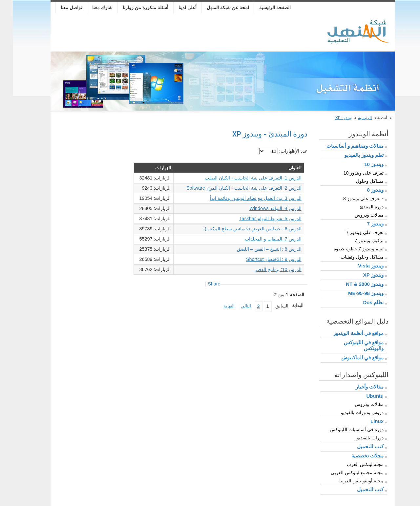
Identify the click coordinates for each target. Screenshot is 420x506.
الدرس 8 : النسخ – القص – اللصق (256, 249)
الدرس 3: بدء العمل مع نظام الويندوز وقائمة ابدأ (243, 198)
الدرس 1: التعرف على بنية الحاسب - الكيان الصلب (240, 178)
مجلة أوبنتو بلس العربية (348, 481)
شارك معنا (90, 8)
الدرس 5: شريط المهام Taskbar (257, 219)
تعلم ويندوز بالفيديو (351, 155)
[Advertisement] (160, 33)
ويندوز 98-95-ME (353, 293)
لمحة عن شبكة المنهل (215, 8)
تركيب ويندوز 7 (356, 241)
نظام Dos (360, 302)
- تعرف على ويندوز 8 (351, 199)
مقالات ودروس (356, 215)
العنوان (282, 168)
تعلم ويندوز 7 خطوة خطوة (346, 249)
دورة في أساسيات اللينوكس (344, 430)
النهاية (216, 306)
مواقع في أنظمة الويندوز (346, 333)
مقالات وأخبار (357, 387)
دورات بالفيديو (357, 438)
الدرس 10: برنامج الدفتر (265, 269)
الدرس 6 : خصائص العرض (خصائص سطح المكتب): (240, 229)
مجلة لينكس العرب (352, 464)
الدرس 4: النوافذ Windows (262, 208)
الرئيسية (352, 118)
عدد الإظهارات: (280, 151)
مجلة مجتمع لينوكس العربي (344, 473)
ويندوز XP (331, 118)
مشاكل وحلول (357, 181)
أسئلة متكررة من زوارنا (133, 8)
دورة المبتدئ (359, 207)
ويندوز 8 (362, 190)
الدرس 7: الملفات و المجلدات (260, 239)
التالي (233, 306)
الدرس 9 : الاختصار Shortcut (261, 259)
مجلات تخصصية (355, 456)
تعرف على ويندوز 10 (351, 173)
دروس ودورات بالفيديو (349, 412)
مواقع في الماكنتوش (350, 358)
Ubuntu (362, 396)
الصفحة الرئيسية (262, 8)
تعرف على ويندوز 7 (352, 232)
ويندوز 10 (361, 164)
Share (201, 284)
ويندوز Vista (358, 266)
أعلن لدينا (175, 8)
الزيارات (150, 168)
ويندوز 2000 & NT (352, 284)
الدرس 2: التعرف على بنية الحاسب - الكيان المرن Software (231, 188)
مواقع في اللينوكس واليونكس (351, 345)
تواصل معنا (59, 8)
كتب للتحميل (357, 446)
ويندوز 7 (362, 224)
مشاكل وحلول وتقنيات (349, 257)
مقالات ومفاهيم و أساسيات (342, 146)
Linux (364, 421)
